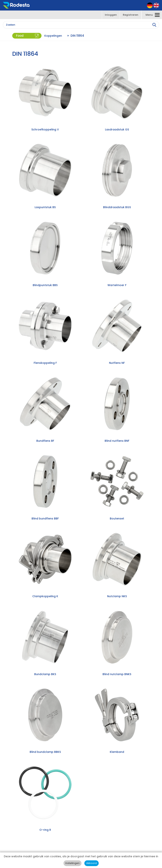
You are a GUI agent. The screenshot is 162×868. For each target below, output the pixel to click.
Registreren (131, 15)
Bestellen (17, 817)
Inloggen (111, 15)
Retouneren (19, 825)
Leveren (17, 821)
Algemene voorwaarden (26, 832)
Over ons (17, 813)
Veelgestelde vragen (24, 828)
